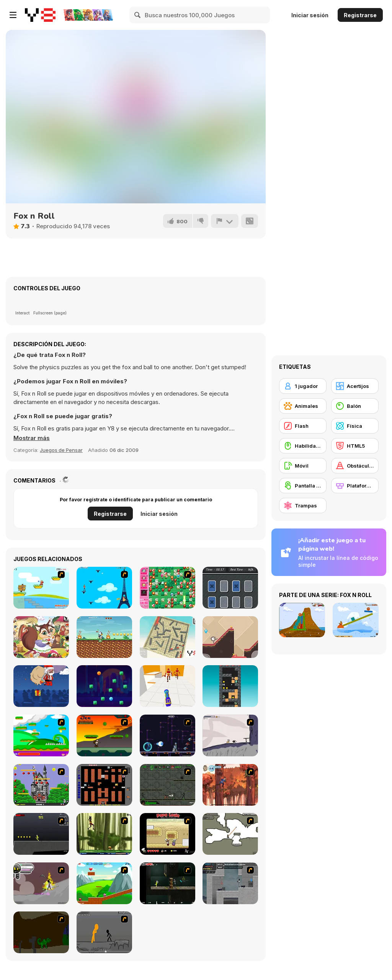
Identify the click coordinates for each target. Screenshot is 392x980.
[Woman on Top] (104, 588)
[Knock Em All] (167, 686)
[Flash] (303, 426)
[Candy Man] (41, 735)
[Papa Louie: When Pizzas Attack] (167, 834)
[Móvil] (303, 466)
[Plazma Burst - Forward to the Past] (230, 883)
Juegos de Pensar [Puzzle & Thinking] (61, 450)
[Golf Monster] (230, 637)
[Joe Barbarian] (104, 735)
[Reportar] (225, 221)
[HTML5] (355, 446)
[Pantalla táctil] (303, 486)
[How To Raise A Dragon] (41, 932)
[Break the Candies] (104, 686)
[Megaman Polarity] (167, 735)
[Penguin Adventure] (104, 637)
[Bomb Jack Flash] (41, 785)
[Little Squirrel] (41, 637)
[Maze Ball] (167, 637)
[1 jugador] (303, 386)
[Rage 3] (41, 883)
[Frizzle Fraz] (104, 883)
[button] (32, 438)
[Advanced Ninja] (230, 834)
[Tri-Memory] (230, 588)
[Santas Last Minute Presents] (41, 686)
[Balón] (355, 406)
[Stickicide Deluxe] (104, 932)
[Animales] (303, 406)
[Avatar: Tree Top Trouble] (230, 785)
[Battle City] (104, 785)
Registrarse (360, 15)
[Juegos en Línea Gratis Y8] (40, 15)
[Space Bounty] (167, 785)
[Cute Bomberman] (167, 588)
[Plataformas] (355, 486)
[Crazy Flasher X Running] (41, 834)
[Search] (138, 15)
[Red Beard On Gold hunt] (41, 588)
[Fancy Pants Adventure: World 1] (230, 735)
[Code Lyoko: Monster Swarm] (104, 834)
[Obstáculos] (355, 466)
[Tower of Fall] (230, 686)
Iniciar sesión (310, 15)
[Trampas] (303, 506)
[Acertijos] (355, 386)
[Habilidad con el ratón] (303, 446)
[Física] (355, 426)
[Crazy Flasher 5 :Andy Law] (167, 883)
